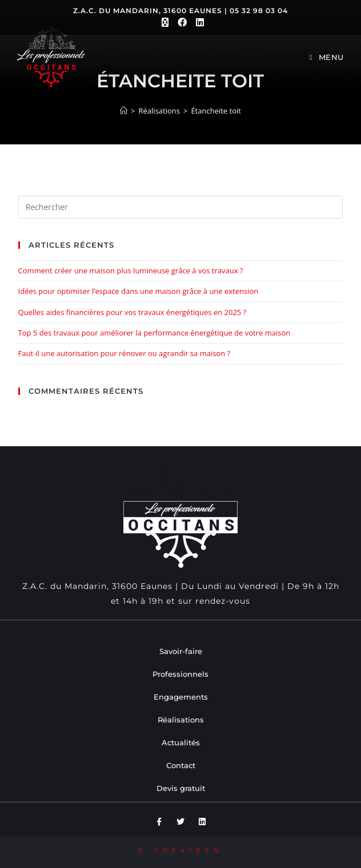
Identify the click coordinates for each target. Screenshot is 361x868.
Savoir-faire (181, 651)
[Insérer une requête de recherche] (181, 207)
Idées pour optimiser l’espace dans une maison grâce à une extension (139, 291)
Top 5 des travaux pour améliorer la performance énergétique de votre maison (155, 333)
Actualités (181, 742)
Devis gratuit (181, 788)
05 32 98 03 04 (259, 11)
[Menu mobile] (327, 57)
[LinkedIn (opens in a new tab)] (198, 22)
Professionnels (181, 674)
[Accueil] (124, 111)
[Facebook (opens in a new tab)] (182, 22)
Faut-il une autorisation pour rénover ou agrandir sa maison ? (125, 353)
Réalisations (181, 720)
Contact (181, 765)
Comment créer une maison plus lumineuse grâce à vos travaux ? (131, 271)
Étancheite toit (216, 111)
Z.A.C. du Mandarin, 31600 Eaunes (148, 11)
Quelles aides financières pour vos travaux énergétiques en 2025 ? (133, 312)
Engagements (181, 697)
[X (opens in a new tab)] (165, 22)
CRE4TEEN (188, 850)
